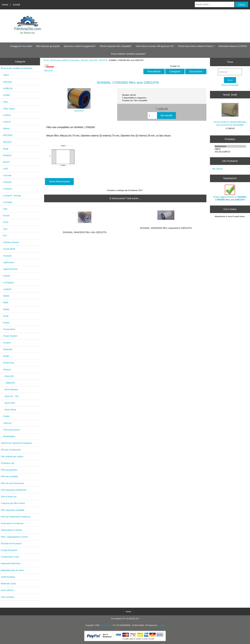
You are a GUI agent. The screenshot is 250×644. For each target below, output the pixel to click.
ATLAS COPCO (230, 152)
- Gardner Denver (10, 242)
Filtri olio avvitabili (9, 476)
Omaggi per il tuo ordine (21, 46)
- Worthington (8, 436)
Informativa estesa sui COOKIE (233, 46)
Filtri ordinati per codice (12, 456)
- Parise (5, 323)
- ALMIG (5, 95)
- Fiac (4, 229)
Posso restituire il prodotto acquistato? (128, 54)
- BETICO (6, 142)
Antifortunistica (8, 577)
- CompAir (6, 189)
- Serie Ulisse (9, 410)
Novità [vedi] (230, 95)
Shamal (84, 60)
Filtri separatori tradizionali (14, 490)
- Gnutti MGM (8, 249)
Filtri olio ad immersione (12, 483)
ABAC (230, 149)
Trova (230, 62)
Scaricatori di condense (12, 523)
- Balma (5, 129)
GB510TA (103, 60)
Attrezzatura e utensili (11, 530)
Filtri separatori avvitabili (13, 510)
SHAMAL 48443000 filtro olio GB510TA (85, 232)
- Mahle (5, 296)
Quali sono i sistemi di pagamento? (80, 46)
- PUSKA (6, 343)
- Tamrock (6, 423)
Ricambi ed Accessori (11, 543)
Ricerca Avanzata (230, 85)
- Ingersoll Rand (9, 269)
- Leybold (6, 289)
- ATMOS (6, 115)
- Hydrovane (7, 262)
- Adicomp (6, 82)
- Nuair (5, 316)
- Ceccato (6, 175)
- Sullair (5, 416)
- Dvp (4, 209)
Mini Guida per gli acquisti (48, 46)
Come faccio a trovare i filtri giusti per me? (155, 46)
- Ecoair (5, 215)
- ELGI (5, 222)
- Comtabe (7, 202)
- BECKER (7, 135)
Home (5, 5)
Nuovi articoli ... (8, 590)
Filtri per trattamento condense (16, 517)
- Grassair (6, 256)
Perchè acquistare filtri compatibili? (116, 46)
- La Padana (7, 283)
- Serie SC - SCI (10, 396)
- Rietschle (7, 349)
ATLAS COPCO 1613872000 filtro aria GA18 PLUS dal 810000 (230, 115)
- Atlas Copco (8, 109)
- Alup (4, 102)
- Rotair (5, 356)
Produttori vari (8, 463)
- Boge (5, 149)
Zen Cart (161, 625)
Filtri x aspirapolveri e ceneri (14, 537)
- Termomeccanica (10, 430)
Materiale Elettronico (11, 563)
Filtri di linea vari (9, 497)
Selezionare (230, 146)
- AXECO (6, 122)
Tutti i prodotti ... (9, 597)
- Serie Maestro (9, 389)
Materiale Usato (8, 584)
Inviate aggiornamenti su (230, 193)
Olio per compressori (11, 450)
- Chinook (6, 182)
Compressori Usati (10, 557)
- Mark (5, 302)
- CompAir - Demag (11, 196)
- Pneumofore (8, 329)
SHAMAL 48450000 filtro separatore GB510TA (166, 228)
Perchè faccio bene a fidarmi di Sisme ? (196, 46)
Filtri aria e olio (106, 625)
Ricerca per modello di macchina (65, 60)
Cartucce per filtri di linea (13, 503)
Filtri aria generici (9, 470)
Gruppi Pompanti (9, 550)
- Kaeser (6, 276)
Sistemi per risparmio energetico (16, 443)
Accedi (16, 5)
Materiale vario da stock (12, 570)
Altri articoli (217, 169)
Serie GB (93, 60)
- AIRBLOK (7, 88)
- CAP (4, 169)
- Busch (5, 162)
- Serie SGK (8, 403)
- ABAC (5, 75)
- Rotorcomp (7, 363)
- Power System (9, 336)
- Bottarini (6, 155)
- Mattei (5, 309)
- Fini (4, 236)
